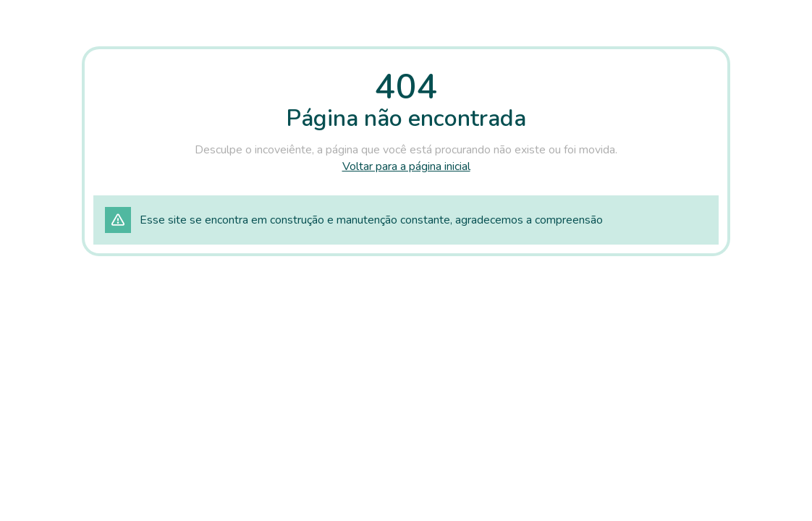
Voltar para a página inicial (406, 166)
